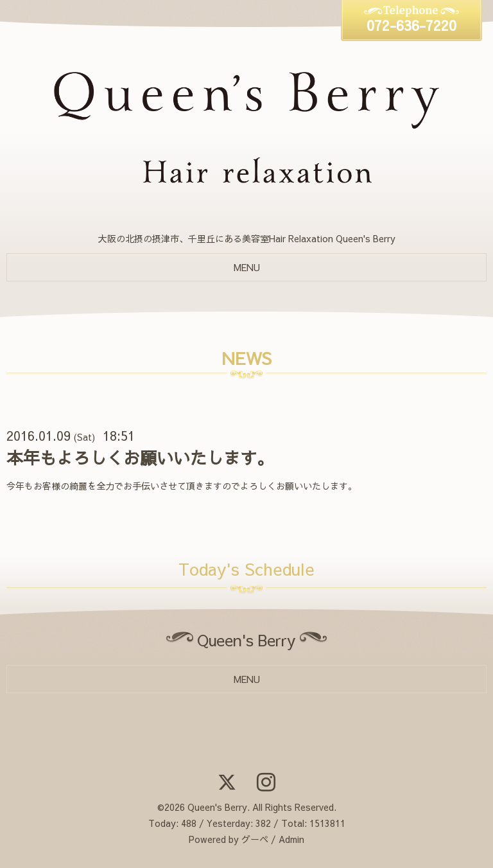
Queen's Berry (217, 807)
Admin (291, 839)
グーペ (255, 839)
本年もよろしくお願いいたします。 (140, 457)
